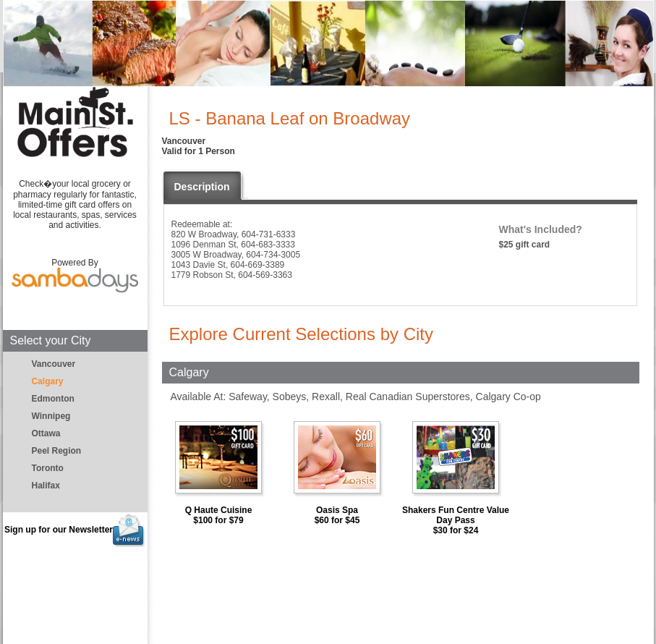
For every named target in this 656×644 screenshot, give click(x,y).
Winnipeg (51, 416)
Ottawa (46, 433)
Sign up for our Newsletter (75, 530)
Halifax (46, 486)
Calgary (48, 381)
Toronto (48, 468)
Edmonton (53, 399)
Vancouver (54, 364)
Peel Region (57, 451)
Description (202, 187)
